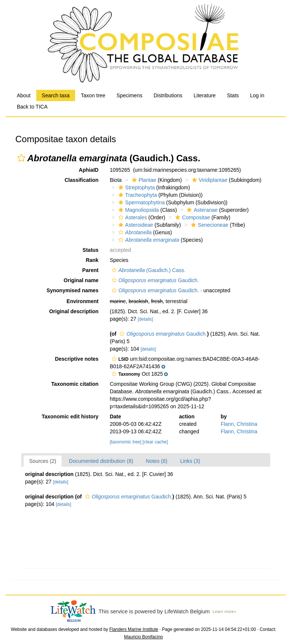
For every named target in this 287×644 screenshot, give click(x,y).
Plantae (143, 180)
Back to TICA (32, 107)
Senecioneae (209, 225)
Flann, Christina (239, 424)
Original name (81, 280)
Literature (205, 95)
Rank (92, 260)
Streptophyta (136, 187)
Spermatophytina (141, 202)
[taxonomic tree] (126, 442)
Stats (233, 95)
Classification (82, 180)
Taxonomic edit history (70, 416)
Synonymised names (72, 290)
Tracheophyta (137, 195)
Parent (90, 270)
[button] (21, 158)
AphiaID (89, 170)
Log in (257, 95)
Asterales (132, 217)
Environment (83, 301)
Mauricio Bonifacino (143, 637)
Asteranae (201, 210)
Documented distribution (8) (101, 461)
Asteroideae (135, 225)
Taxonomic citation (75, 384)
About (24, 95)
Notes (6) (157, 461)
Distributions (168, 95)
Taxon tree (93, 95)
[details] (145, 319)
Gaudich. (155, 280)
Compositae (192, 217)
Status (91, 250)
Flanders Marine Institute (134, 629)
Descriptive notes (77, 359)
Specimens (129, 95)
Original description (74, 311)
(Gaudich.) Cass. (148, 270)
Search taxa (56, 95)
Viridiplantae (209, 180)
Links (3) (190, 461)
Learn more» (225, 611)
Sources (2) (43, 461)
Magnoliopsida (138, 210)
